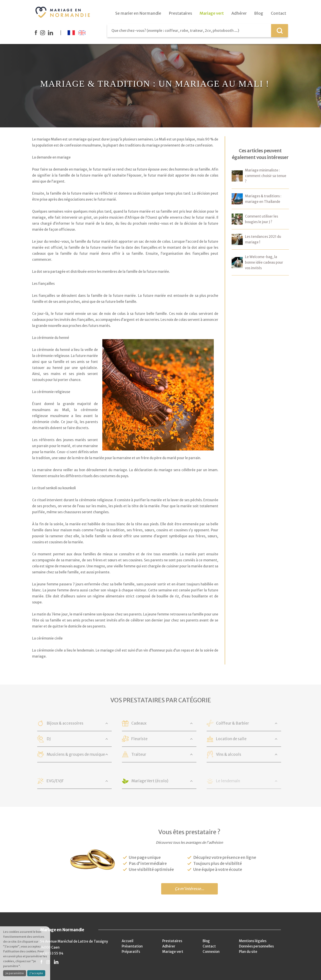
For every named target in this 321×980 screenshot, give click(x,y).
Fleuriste (139, 739)
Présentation (132, 946)
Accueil (128, 941)
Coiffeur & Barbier (233, 723)
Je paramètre (15, 973)
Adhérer (169, 946)
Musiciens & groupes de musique (76, 754)
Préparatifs (131, 952)
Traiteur (139, 754)
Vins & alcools (229, 754)
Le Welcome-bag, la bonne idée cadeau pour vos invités (264, 262)
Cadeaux (139, 723)
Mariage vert (173, 952)
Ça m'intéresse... (189, 889)
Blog (206, 941)
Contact (209, 946)
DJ (49, 739)
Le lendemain (228, 781)
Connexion (211, 952)
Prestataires (172, 941)
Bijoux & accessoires (65, 723)
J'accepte (36, 973)
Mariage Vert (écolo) (150, 781)
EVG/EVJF (55, 781)
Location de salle (231, 739)
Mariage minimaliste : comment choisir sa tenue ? (266, 176)
